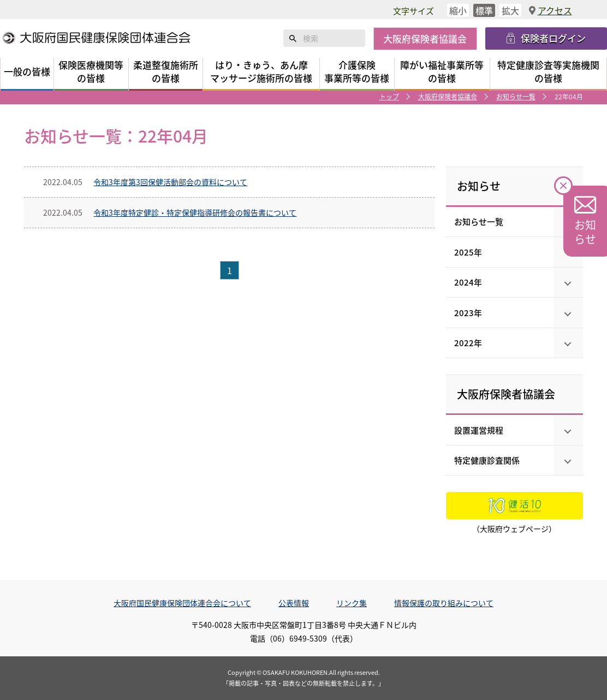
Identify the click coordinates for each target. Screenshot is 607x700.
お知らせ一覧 (516, 96)
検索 (293, 38)
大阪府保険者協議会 (448, 96)
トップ (389, 96)
